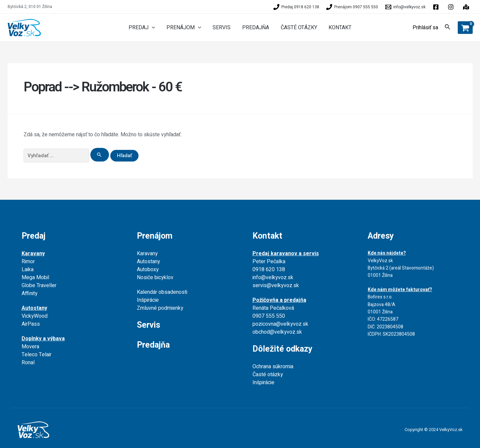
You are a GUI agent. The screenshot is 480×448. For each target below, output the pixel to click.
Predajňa (153, 345)
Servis (148, 325)
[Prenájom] (352, 7)
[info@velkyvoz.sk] (405, 7)
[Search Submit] (100, 155)
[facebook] (437, 7)
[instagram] (467, 7)
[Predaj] (296, 7)
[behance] (452, 7)
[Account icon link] (425, 28)
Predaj (34, 236)
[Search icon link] (448, 28)
